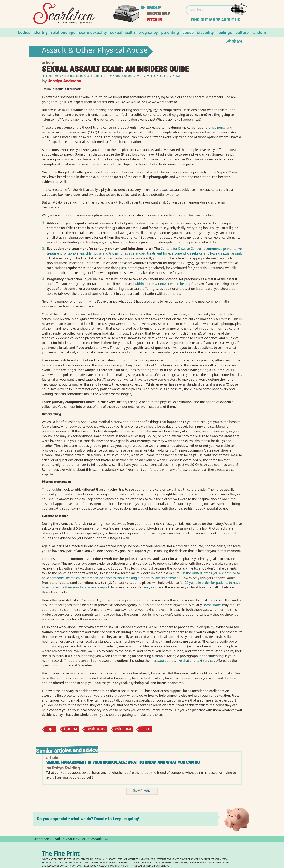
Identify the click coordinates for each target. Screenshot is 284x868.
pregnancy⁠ (192, 279)
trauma (71, 729)
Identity (41, 32)
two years (150, 587)
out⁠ (115, 228)
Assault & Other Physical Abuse (95, 51)
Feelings (225, 32)
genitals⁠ (178, 524)
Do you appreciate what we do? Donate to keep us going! (88, 819)
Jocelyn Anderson (64, 81)
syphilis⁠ (192, 263)
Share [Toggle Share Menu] (234, 41)
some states (111, 600)
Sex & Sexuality (93, 32)
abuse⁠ (190, 600)
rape (50, 729)
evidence (123, 729)
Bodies (24, 32)
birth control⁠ (69, 289)
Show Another (142, 791)
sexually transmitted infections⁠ (119, 249)
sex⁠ (165, 465)
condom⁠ (92, 289)
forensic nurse (215, 127)
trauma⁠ (153, 110)
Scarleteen (41, 839)
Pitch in (154, 20)
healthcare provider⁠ (69, 115)
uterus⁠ (108, 279)
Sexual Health (123, 32)
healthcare (96, 729)
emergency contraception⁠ (87, 284)
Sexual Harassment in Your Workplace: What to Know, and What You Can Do (123, 762)
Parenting (170, 32)
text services (206, 660)
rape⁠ (215, 450)
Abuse (188, 32)
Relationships (63, 32)
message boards (163, 660)
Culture (242, 32)
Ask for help (158, 14)
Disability (205, 32)
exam (145, 729)
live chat (183, 660)
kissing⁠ (140, 436)
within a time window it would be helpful (165, 284)
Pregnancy (148, 32)
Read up (154, 8)
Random (259, 32)
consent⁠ (60, 450)
